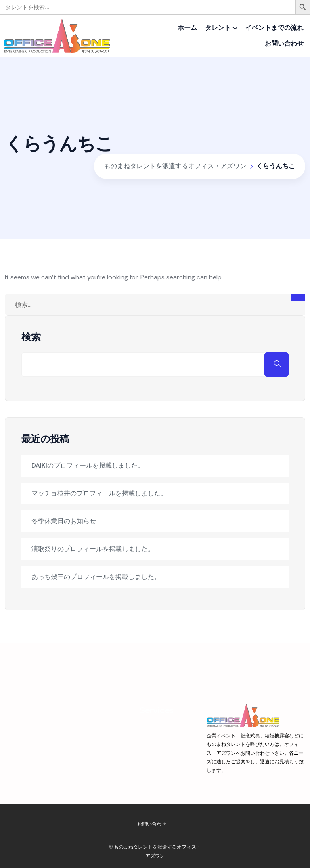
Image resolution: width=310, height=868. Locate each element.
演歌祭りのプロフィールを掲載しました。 (93, 549)
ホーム (187, 28)
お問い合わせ (284, 43)
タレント (218, 28)
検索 (31, 337)
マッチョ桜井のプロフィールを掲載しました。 (99, 493)
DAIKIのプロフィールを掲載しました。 (88, 465)
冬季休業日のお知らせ (64, 521)
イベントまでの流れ (274, 28)
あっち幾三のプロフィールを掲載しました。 (96, 577)
